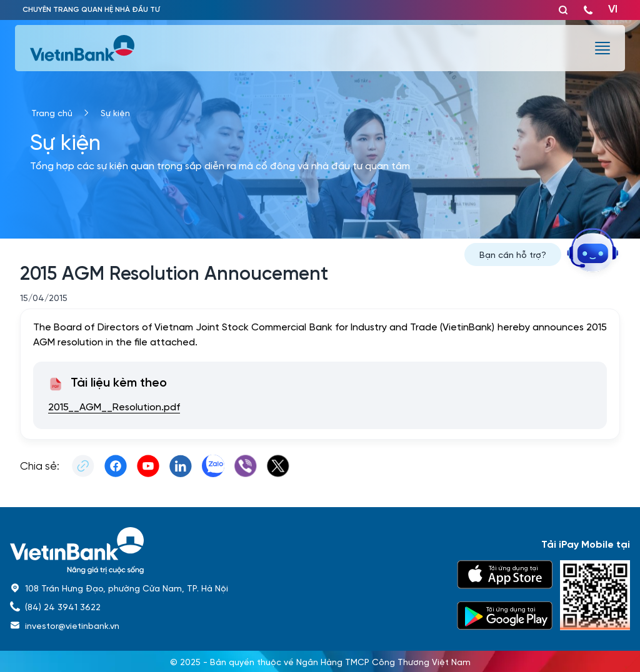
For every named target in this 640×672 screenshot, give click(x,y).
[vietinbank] (83, 48)
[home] (226, 551)
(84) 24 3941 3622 (63, 606)
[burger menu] (602, 48)
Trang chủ (52, 112)
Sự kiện (115, 112)
